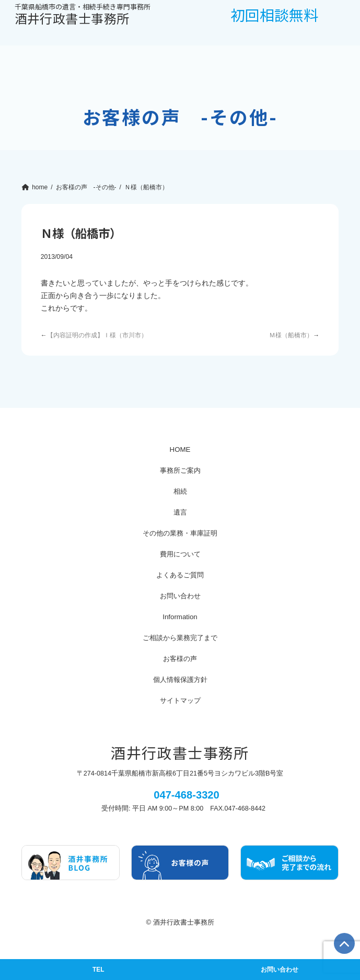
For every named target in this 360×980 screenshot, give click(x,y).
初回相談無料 (274, 15)
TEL (98, 970)
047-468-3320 (187, 795)
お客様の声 (180, 659)
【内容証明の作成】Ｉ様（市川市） (97, 335)
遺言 (180, 512)
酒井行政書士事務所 (83, 15)
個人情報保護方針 (180, 680)
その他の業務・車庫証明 (180, 533)
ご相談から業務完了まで (180, 638)
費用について (180, 554)
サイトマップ (180, 700)
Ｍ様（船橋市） (291, 335)
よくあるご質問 (180, 575)
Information (180, 617)
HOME (180, 449)
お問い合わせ (180, 596)
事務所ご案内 (180, 470)
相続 (180, 491)
